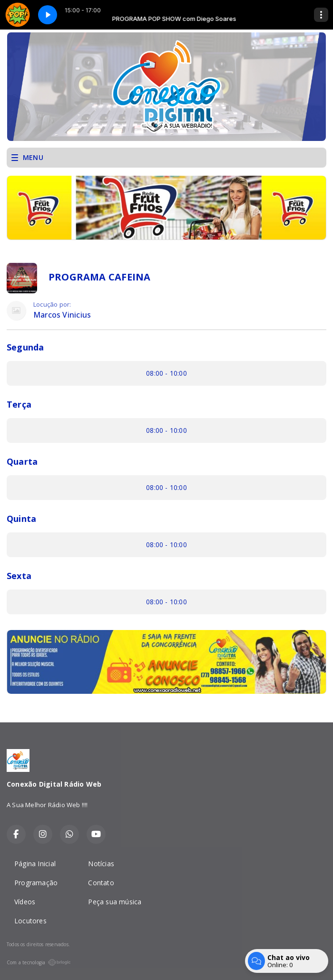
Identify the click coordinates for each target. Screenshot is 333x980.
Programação (36, 883)
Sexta (19, 576)
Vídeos (25, 902)
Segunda (25, 347)
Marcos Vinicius (62, 315)
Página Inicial (35, 864)
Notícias (101, 864)
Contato (101, 883)
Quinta (21, 519)
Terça (19, 404)
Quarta (22, 461)
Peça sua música (115, 902)
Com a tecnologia (39, 962)
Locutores (30, 921)
